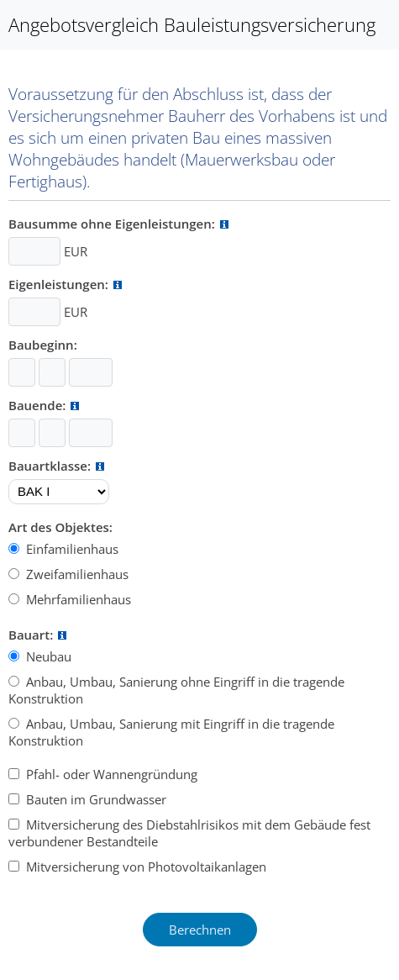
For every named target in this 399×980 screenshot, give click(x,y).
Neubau (47, 656)
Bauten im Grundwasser (94, 799)
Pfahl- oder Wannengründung (110, 774)
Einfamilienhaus (71, 549)
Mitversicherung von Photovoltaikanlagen (144, 867)
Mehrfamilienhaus (77, 599)
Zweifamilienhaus (76, 574)
